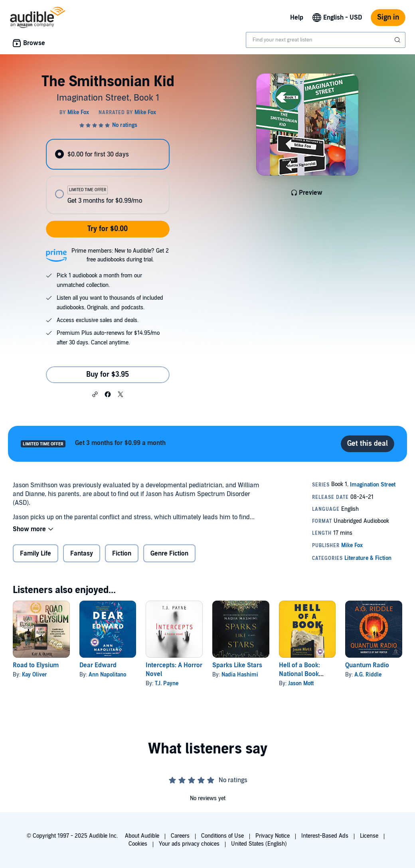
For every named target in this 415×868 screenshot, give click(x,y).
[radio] (108, 154)
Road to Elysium (36, 665)
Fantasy (82, 554)
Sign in (388, 17)
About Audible (142, 836)
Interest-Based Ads (325, 836)
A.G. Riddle (368, 675)
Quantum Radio (367, 665)
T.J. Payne (167, 683)
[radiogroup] (108, 177)
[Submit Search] (398, 40)
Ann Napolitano (107, 675)
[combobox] (326, 40)
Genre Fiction (169, 554)
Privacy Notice (273, 836)
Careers (180, 836)
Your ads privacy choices (189, 844)
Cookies (138, 844)
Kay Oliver (35, 675)
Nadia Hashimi (240, 675)
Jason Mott (301, 683)
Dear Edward (98, 665)
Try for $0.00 (108, 229)
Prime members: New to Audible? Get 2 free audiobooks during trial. (120, 255)
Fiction (122, 554)
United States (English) (259, 844)
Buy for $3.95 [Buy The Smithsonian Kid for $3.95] (108, 375)
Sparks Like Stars (237, 665)
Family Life (36, 554)
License (369, 836)
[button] (95, 394)
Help (297, 18)
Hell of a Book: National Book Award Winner (299, 674)
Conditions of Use (222, 836)
